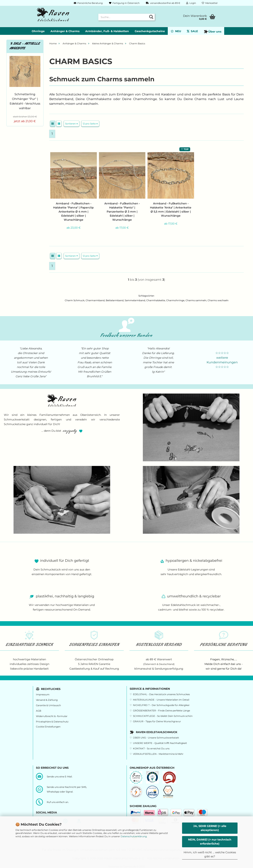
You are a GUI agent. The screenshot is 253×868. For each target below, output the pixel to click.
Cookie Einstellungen (48, 727)
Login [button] (191, 3)
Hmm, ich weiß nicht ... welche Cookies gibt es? (210, 854)
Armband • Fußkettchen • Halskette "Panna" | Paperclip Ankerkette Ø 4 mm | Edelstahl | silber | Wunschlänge (73, 212)
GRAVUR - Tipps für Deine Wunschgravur (157, 721)
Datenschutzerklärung (134, 836)
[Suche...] (151, 17)
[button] (53, 124)
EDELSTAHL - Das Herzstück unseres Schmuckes (161, 694)
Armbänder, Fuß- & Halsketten (107, 31)
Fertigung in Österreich (124, 3)
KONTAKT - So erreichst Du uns (151, 748)
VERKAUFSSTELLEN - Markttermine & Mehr (158, 754)
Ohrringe (38, 31)
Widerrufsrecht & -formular (52, 716)
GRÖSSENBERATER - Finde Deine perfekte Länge (161, 711)
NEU (176, 31)
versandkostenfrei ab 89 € (163, 3)
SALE (193, 31)
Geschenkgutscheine (150, 31)
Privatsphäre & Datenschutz (52, 722)
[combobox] (72, 124)
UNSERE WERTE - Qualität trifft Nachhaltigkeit (160, 743)
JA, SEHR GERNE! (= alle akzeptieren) (210, 828)
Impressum (43, 694)
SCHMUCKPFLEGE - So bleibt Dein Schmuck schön (163, 716)
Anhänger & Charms (65, 31)
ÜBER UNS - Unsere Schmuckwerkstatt (156, 738)
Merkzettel (210, 3)
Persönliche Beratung (88, 3)
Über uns (213, 32)
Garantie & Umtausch (48, 705)
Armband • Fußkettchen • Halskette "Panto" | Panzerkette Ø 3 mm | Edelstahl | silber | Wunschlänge (122, 212)
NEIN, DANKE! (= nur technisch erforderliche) (210, 842)
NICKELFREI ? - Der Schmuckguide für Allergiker (161, 705)
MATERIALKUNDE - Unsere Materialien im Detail (161, 700)
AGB (39, 711)
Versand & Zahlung (47, 700)
